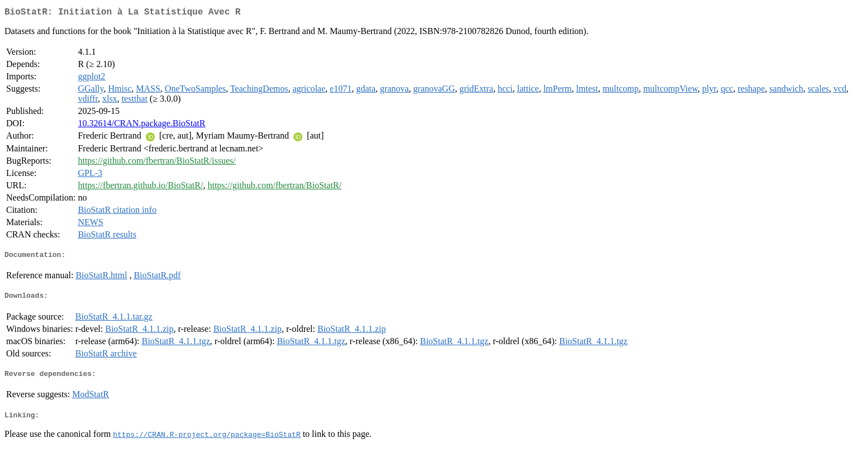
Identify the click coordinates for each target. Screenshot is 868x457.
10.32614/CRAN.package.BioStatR (141, 125)
